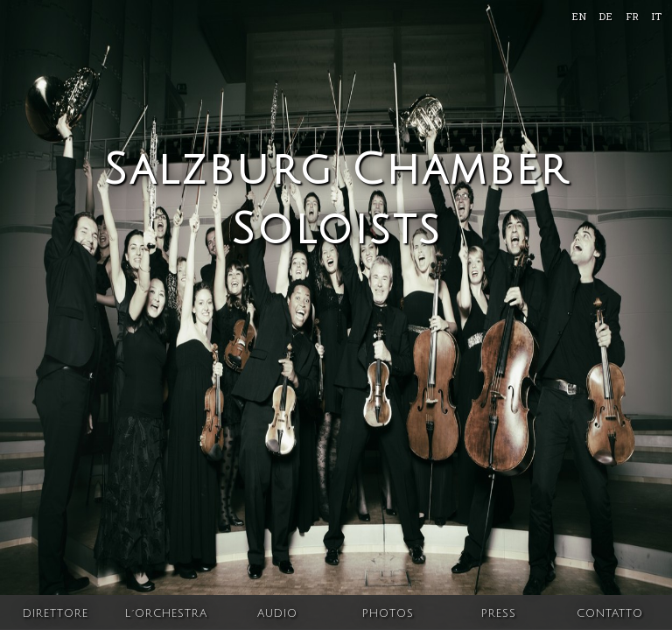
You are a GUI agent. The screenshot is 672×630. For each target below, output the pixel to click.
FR (632, 16)
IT (656, 16)
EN (579, 16)
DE (605, 16)
